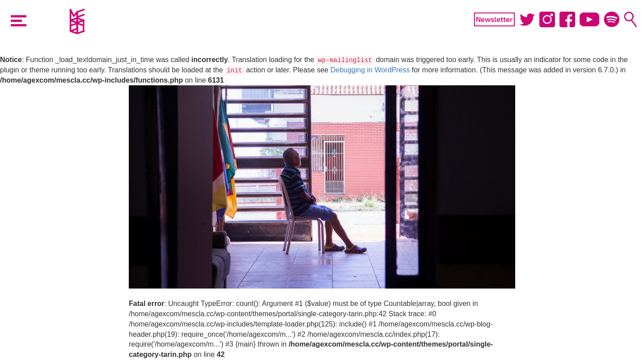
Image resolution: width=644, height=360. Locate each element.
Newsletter (494, 19)
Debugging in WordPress (370, 70)
